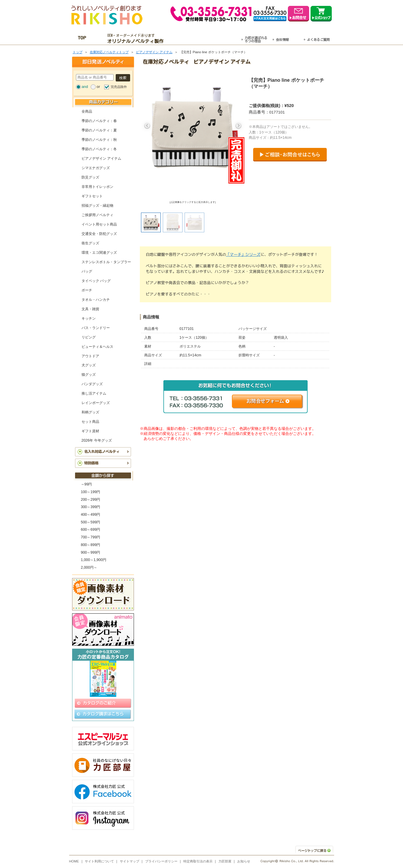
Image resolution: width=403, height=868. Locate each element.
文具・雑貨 (90, 309)
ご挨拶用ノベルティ (97, 215)
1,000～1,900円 (94, 560)
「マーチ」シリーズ (243, 254)
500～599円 (91, 522)
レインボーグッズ (96, 403)
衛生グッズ (90, 243)
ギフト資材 (90, 431)
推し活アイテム (94, 393)
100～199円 (91, 492)
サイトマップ (130, 861)
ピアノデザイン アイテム (154, 52)
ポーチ (87, 290)
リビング (89, 337)
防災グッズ (90, 177)
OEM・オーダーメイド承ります (137, 39)
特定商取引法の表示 (198, 861)
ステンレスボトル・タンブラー (106, 262)
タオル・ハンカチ (96, 300)
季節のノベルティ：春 (99, 121)
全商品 (87, 111)
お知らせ (244, 861)
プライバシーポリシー (161, 861)
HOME (74, 861)
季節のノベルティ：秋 (99, 140)
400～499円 (91, 515)
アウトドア (90, 356)
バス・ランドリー (96, 328)
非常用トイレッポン (97, 187)
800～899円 (91, 545)
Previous (147, 126)
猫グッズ (89, 375)
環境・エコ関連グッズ (99, 253)
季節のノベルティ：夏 (99, 130)
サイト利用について (99, 861)
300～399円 (91, 507)
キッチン (89, 318)
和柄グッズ (90, 412)
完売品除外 (119, 87)
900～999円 (91, 552)
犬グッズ (89, 365)
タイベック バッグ (96, 281)
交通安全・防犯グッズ (99, 234)
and (85, 87)
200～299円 (91, 500)
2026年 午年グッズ (97, 440)
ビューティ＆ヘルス (97, 347)
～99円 (87, 484)
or (98, 87)
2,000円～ (89, 567)
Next (238, 126)
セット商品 (90, 422)
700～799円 (91, 537)
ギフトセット (92, 196)
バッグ (87, 271)
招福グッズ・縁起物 (97, 206)
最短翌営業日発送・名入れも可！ (209, 39)
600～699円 (91, 530)
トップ (78, 52)
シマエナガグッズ (96, 168)
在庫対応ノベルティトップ (109, 52)
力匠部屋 (225, 861)
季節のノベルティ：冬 (99, 149)
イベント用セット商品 (99, 224)
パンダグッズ (92, 384)
